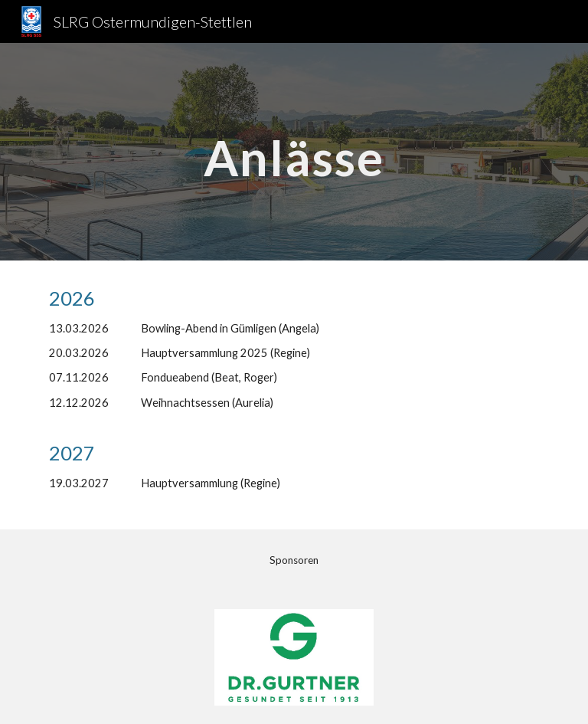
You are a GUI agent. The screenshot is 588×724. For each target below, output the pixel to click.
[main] (294, 151)
